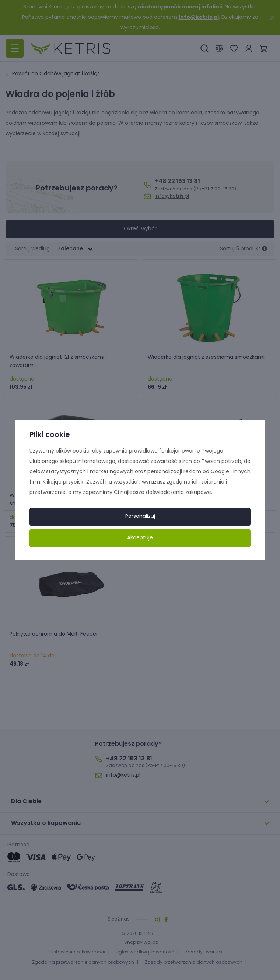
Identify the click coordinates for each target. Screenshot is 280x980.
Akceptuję (140, 538)
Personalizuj (140, 517)
